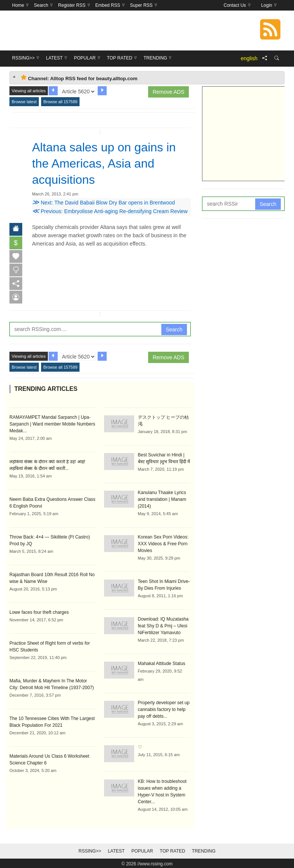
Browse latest (24, 102)
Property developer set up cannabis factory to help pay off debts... (164, 708)
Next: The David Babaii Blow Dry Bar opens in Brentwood (103, 201)
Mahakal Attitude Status (162, 662)
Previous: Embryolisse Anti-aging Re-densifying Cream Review (110, 210)
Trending (204, 850)
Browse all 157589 (60, 102)
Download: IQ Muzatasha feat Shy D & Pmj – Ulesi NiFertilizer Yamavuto (163, 625)
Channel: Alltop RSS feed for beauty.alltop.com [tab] (79, 78)
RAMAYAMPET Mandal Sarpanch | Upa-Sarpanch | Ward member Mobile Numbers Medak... (52, 423)
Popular (142, 850)
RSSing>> (90, 850)
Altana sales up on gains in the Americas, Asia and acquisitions (104, 163)
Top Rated (172, 850)
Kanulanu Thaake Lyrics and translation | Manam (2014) (162, 498)
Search (174, 328)
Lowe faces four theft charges (39, 611)
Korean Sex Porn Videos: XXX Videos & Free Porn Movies (163, 543)
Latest (116, 850)
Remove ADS (168, 92)
